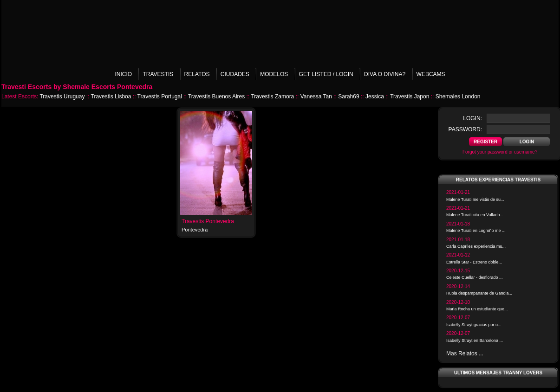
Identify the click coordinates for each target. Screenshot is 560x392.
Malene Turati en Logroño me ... (476, 231)
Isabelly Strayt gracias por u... (474, 325)
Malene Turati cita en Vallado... (475, 215)
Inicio (123, 74)
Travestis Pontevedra (208, 221)
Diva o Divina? (385, 74)
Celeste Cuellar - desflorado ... (475, 277)
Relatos (197, 74)
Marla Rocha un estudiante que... (477, 309)
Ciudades (235, 74)
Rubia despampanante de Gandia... (479, 293)
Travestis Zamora (272, 96)
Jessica (375, 96)
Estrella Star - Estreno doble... (474, 262)
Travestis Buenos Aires (216, 96)
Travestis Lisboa (111, 96)
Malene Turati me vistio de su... (475, 199)
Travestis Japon (410, 96)
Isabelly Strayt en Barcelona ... (475, 341)
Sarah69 (348, 96)
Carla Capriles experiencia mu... (476, 246)
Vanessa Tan (316, 96)
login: (472, 118)
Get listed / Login (326, 74)
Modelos (274, 74)
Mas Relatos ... (465, 353)
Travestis (158, 74)
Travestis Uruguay (62, 96)
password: (465, 129)
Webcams (431, 74)
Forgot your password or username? (500, 152)
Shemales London (458, 96)
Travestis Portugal (160, 96)
